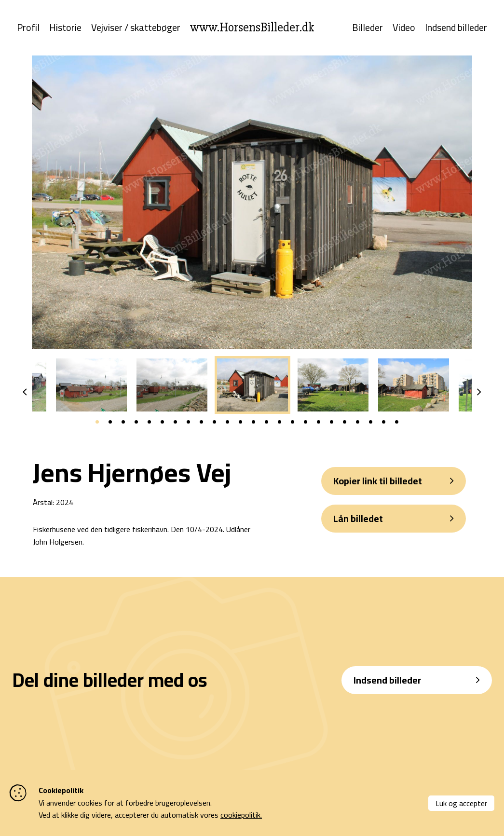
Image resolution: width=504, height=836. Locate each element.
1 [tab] (97, 422)
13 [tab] (253, 422)
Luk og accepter (461, 803)
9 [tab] (201, 422)
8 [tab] (188, 422)
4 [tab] (136, 422)
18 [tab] (319, 422)
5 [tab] (149, 422)
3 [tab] (123, 422)
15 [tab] (279, 422)
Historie (65, 28)
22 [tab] (371, 422)
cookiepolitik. (241, 815)
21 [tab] (358, 422)
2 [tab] (110, 422)
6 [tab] (162, 422)
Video (404, 28)
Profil (28, 28)
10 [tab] (214, 422)
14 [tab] (266, 422)
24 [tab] (397, 422)
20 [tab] (345, 422)
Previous (25, 393)
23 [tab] (384, 422)
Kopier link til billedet (378, 481)
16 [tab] (293, 422)
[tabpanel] (252, 385)
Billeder (368, 28)
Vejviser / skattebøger (136, 28)
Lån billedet (358, 519)
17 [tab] (306, 422)
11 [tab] (227, 422)
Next (479, 393)
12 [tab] (240, 422)
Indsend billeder (456, 28)
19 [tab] (332, 422)
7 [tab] (175, 422)
